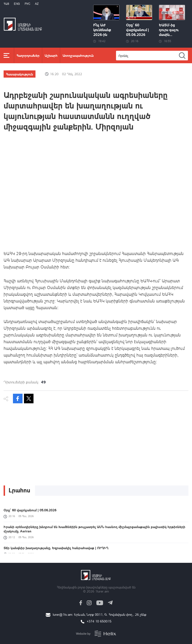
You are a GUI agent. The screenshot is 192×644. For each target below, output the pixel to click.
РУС (27, 4)
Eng (17, 4)
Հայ (6, 4)
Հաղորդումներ (28, 55)
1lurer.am (102, 591)
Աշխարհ (51, 55)
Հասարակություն (20, 74)
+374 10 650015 (99, 621)
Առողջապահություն (78, 55)
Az (37, 4)
